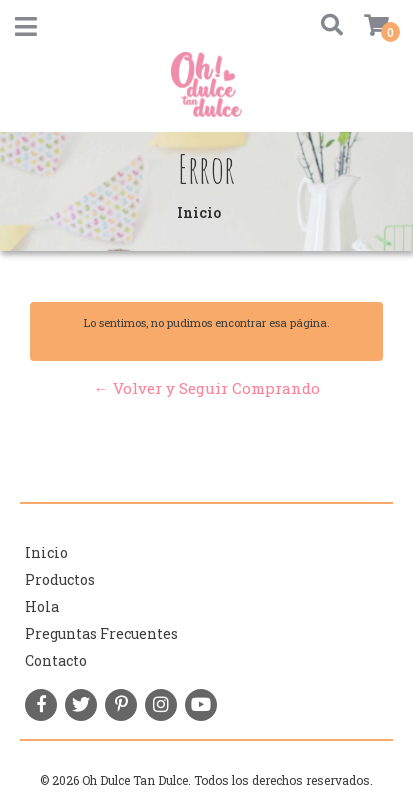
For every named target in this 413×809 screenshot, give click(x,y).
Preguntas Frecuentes (101, 633)
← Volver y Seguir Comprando (207, 388)
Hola (42, 606)
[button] (324, 26)
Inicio (46, 552)
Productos (60, 579)
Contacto (56, 660)
